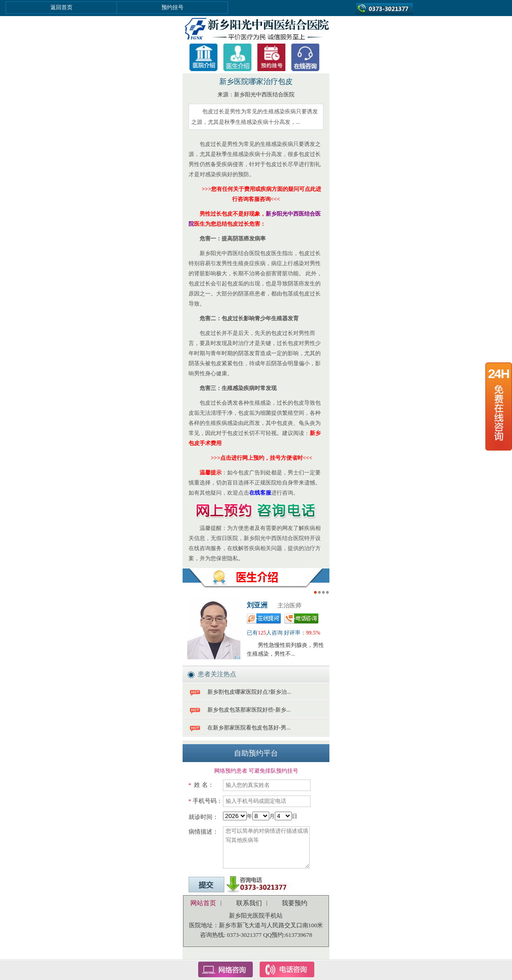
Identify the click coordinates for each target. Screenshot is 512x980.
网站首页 (203, 903)
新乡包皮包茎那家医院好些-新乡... (249, 710)
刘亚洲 (257, 605)
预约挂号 (173, 7)
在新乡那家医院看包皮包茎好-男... (249, 728)
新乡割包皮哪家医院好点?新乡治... (249, 692)
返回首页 (61, 7)
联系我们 (249, 903)
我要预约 (295, 903)
